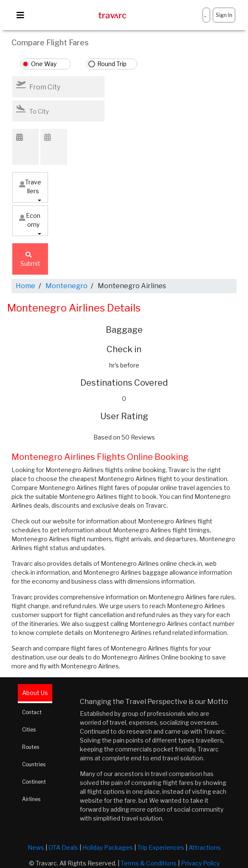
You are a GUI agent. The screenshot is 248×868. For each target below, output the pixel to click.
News (36, 847)
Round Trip (112, 64)
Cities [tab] (29, 730)
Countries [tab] (34, 764)
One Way (44, 64)
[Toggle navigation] (20, 15)
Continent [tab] (34, 782)
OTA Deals (63, 847)
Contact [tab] (32, 712)
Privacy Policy (200, 863)
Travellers (30, 186)
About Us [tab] (35, 693)
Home (25, 286)
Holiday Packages (108, 847)
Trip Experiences (161, 847)
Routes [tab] (31, 747)
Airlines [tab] (31, 799)
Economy (30, 220)
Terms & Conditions (149, 863)
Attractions (205, 847)
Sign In (224, 15)
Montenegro (66, 286)
